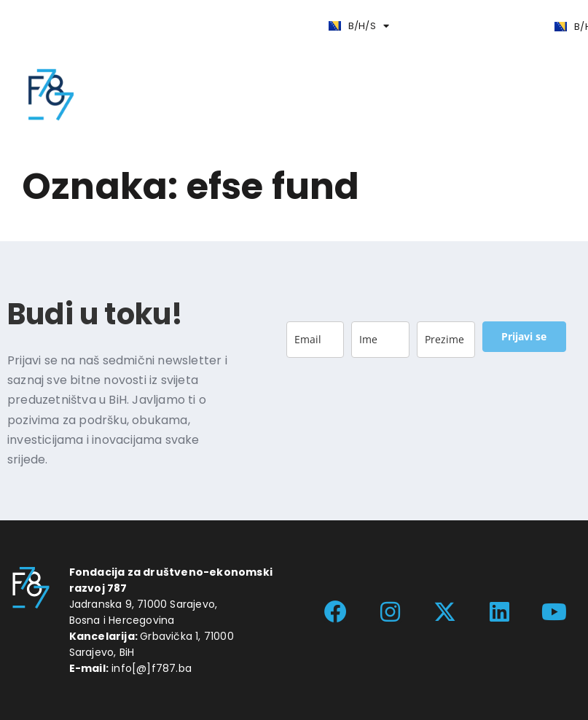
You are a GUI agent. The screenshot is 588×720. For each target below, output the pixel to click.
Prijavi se (524, 336)
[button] (125, 25)
